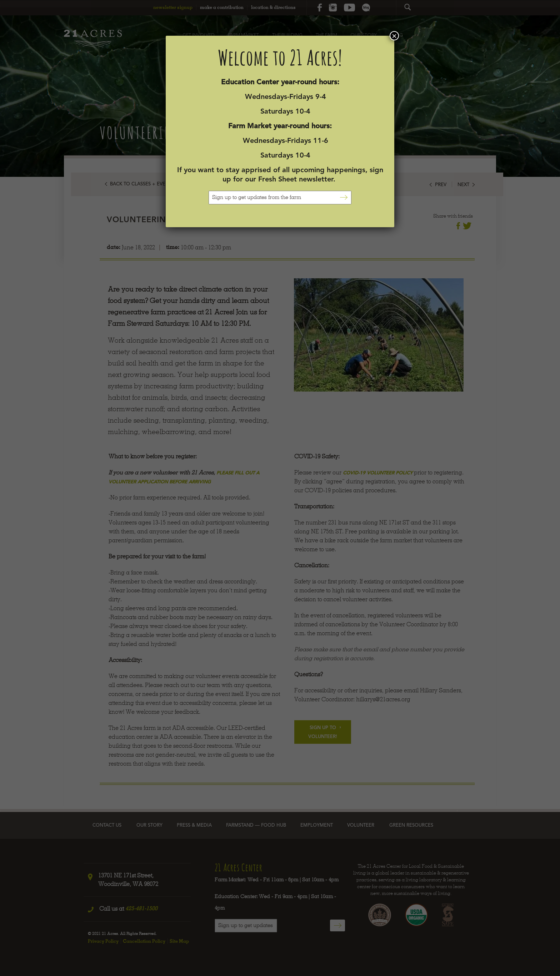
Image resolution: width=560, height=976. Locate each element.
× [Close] (394, 36)
